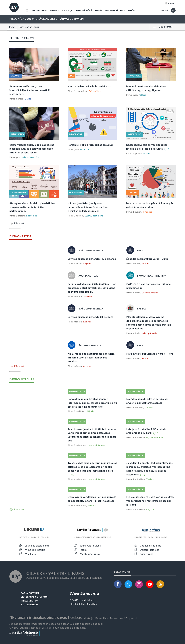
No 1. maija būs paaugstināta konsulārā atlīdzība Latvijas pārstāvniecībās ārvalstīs (91, 358)
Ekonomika (32, 216)
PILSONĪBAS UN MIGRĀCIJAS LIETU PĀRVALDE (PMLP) (47, 19)
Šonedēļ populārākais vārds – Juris (147, 259)
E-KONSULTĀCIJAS (115, 11)
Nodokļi (147, 154)
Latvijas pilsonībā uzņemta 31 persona (91, 317)
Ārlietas (87, 366)
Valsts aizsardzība (31, 157)
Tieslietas (88, 297)
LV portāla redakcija (84, 594)
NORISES (54, 11)
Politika (142, 95)
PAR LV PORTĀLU (30, 593)
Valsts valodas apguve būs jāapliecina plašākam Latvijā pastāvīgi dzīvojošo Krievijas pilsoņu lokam (32, 149)
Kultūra (145, 264)
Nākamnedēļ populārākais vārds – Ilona (150, 354)
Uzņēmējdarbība (150, 293)
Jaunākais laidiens (90, 546)
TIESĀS (99, 11)
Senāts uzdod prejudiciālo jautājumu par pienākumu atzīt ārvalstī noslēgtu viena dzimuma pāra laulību (92, 288)
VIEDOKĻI (67, 11)
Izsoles (84, 550)
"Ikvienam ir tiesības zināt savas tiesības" (46, 618)
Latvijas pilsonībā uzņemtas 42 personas (92, 259)
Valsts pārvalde (149, 333)
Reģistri (87, 264)
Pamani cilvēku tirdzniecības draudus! (90, 145)
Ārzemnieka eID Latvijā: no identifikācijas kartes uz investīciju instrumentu (30, 90)
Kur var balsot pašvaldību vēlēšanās (89, 87)
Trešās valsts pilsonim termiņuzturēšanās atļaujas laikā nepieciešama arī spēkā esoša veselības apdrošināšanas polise (92, 467)
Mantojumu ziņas (90, 554)
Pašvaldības (95, 91)
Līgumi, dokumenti (94, 216)
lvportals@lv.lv (87, 600)
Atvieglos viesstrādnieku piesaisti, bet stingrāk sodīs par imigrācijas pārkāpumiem (32, 207)
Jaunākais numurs (151, 546)
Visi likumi (31, 554)
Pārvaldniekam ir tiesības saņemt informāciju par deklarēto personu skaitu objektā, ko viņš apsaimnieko (92, 403)
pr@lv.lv (93, 604)
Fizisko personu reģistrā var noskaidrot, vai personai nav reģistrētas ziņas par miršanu (150, 501)
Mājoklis (90, 411)
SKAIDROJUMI (39, 11)
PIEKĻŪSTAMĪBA (30, 601)
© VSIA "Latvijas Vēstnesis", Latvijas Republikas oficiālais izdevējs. (48, 628)
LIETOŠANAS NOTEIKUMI (34, 597)
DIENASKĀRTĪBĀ (83, 11)
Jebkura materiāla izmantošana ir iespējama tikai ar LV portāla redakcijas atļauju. (56, 624)
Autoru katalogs (150, 550)
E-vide (28, 99)
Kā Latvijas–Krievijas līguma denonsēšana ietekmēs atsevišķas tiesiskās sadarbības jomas (88, 207)
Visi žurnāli (147, 554)
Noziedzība (86, 150)
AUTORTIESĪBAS (30, 605)
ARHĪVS (131, 11)
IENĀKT (172, 4)
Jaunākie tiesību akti (37, 546)
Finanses (147, 212)
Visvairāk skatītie (35, 550)
